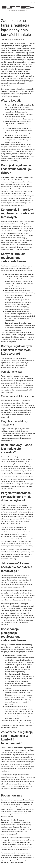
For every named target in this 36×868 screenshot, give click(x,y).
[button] (34, 15)
